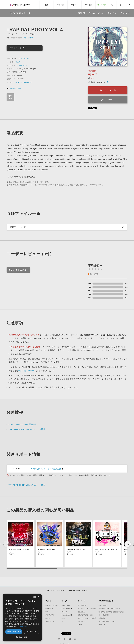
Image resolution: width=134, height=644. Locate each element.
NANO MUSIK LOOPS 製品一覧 (23, 424)
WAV (20, 65)
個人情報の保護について (107, 621)
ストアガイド (50, 615)
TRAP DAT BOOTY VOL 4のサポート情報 (27, 429)
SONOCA (65, 605)
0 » (29, 38)
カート (80, 625)
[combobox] (35, 597)
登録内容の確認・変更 (85, 615)
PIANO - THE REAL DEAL (76, 549)
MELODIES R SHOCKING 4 (106, 549)
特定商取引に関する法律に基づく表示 (111, 612)
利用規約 (102, 618)
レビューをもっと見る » (18, 270)
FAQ (47, 612)
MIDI (25, 65)
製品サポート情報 (51, 605)
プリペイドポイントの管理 (87, 618)
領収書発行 (81, 612)
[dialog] (22, 618)
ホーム (48, 590)
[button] (128, 544)
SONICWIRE (20, 5)
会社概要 (102, 605)
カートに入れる (108, 90)
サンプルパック (25, 58)
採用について (103, 625)
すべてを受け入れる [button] (14, 632)
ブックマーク (108, 100)
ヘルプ (48, 618)
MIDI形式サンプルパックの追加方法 (45, 469)
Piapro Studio (66, 615)
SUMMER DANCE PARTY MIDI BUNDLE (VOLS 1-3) (58, 549)
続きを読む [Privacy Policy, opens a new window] (24, 626)
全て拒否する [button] (31, 632)
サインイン (102, 5)
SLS (63, 621)
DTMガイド (49, 609)
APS (63, 618)
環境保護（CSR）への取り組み (109, 609)
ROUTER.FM (66, 609)
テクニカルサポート (27, 371)
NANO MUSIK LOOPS (24, 82)
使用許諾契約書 (14, 88)
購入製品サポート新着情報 (87, 609)
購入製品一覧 (82, 605)
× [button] (38, 597)
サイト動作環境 (104, 615)
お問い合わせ (50, 621)
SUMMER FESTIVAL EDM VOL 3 (21, 549)
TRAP (17, 62)
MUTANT (65, 612)
